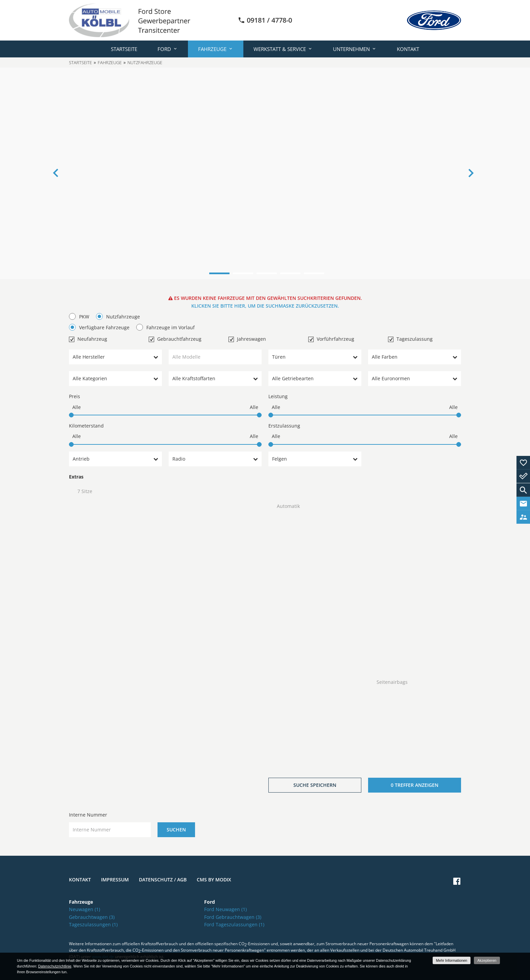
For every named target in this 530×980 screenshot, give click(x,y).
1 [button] (219, 273)
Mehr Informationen (452, 960)
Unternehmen (351, 49)
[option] (265, 173)
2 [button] (243, 273)
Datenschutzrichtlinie (55, 966)
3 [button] (267, 273)
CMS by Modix (214, 880)
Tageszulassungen (93, 924)
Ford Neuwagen (225, 909)
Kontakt (408, 49)
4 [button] (290, 273)
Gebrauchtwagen (92, 917)
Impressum (115, 880)
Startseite (124, 49)
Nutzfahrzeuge (145, 62)
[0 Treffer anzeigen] (415, 785)
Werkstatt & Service (280, 49)
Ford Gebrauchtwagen (233, 917)
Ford (164, 49)
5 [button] (314, 273)
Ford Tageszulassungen (234, 924)
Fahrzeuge (212, 49)
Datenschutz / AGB (163, 880)
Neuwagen (85, 909)
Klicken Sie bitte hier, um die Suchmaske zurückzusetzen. (265, 306)
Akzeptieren (487, 960)
